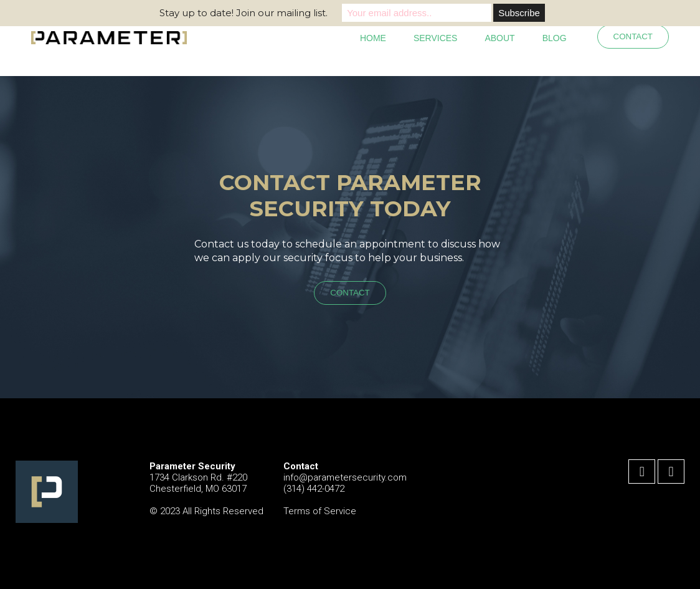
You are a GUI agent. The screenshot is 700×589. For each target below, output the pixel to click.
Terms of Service (320, 511)
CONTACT (633, 36)
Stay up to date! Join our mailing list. (244, 13)
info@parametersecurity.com (345, 477)
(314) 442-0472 (314, 489)
